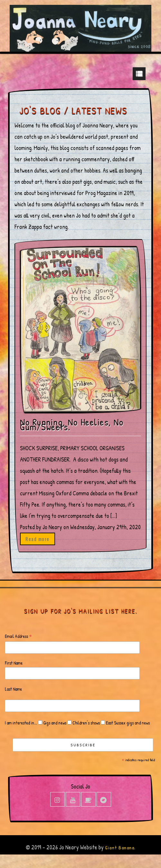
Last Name (13, 689)
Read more (38, 539)
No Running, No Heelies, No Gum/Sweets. (72, 425)
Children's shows (86, 723)
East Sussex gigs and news (127, 723)
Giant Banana (120, 848)
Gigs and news (54, 723)
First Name (14, 663)
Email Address (18, 636)
